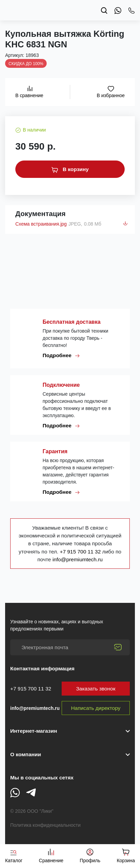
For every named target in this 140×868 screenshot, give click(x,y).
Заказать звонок (96, 689)
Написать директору (96, 708)
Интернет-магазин (34, 731)
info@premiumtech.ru (77, 559)
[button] (70, 755)
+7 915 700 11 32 (81, 552)
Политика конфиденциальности (45, 825)
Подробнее (61, 355)
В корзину (70, 169)
